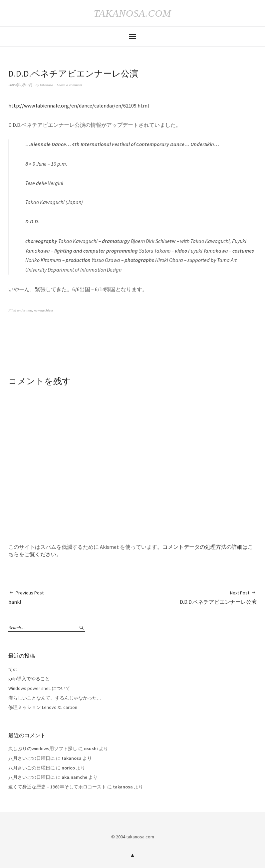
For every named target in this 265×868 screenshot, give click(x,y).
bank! (26, 597)
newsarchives (44, 310)
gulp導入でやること (29, 679)
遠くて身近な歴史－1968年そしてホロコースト (57, 787)
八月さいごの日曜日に (32, 758)
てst (13, 669)
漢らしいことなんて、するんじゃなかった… (55, 698)
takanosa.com (132, 13)
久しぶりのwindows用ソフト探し (43, 749)
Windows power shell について (39, 688)
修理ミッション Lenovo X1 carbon (43, 707)
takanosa (47, 85)
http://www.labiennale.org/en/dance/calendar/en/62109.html (79, 106)
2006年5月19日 (20, 85)
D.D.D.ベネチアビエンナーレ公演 (218, 597)
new (29, 310)
